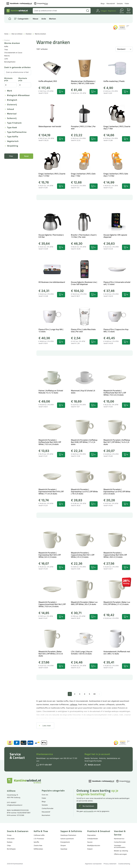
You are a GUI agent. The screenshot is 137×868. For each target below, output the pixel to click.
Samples (120, 3)
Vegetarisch (13, 141)
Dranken (29, 34)
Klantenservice (45, 754)
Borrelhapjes (11, 849)
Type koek (12, 128)
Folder (127, 3)
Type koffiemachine (17, 132)
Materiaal (12, 114)
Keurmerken (46, 815)
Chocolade (11, 839)
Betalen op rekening (121, 851)
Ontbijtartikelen (93, 839)
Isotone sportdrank (67, 839)
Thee (6, 50)
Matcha (7, 56)
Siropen (63, 845)
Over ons (45, 795)
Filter (11, 156)
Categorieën (23, 19)
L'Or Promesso (39, 839)
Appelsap (64, 849)
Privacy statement (110, 864)
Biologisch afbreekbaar (18, 95)
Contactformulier (48, 808)
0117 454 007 (46, 765)
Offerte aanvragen (120, 854)
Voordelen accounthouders (120, 846)
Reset (26, 156)
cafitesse (73, 704)
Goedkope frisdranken (68, 835)
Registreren (112, 11)
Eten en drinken (17, 34)
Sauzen (90, 842)
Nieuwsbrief (111, 3)
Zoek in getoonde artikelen (17, 67)
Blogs (103, 3)
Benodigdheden (10, 62)
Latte (6, 59)
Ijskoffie (36, 842)
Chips (9, 845)
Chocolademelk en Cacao (13, 53)
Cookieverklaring (124, 864)
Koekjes (10, 842)
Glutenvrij (12, 105)
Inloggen (104, 11)
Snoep (9, 835)
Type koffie (13, 137)
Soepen (90, 849)
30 (94, 694)
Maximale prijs (23, 79)
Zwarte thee (38, 845)
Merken (52, 19)
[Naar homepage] (10, 19)
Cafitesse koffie (39, 835)
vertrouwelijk (88, 811)
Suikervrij (12, 118)
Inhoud (10, 109)
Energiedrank (65, 842)
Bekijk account (94, 765)
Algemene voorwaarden (93, 864)
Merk (10, 91)
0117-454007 (12, 802)
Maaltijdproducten (94, 845)
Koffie (6, 46)
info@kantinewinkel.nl (15, 805)
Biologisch (12, 100)
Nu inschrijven (88, 806)
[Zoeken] (88, 11)
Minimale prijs (8, 79)
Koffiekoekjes (38, 849)
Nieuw (35, 19)
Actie (44, 19)
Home (6, 34)
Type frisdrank (14, 123)
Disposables (91, 835)
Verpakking (13, 146)
